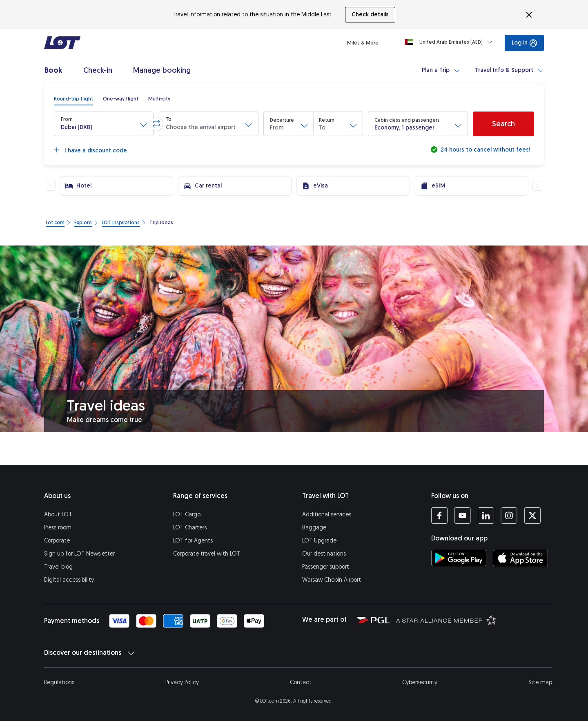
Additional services (327, 515)
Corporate (57, 541)
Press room (58, 528)
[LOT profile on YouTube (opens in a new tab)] (462, 516)
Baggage (314, 528)
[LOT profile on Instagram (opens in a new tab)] (509, 516)
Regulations (59, 682)
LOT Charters (190, 528)
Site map (540, 682)
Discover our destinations (89, 653)
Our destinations (324, 554)
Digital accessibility (69, 580)
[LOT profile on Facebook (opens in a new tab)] (439, 516)
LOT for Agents (193, 541)
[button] (104, 124)
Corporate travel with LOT (207, 554)
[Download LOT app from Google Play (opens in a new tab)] (459, 558)
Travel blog (58, 567)
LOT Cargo (187, 515)
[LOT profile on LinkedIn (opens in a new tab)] (486, 516)
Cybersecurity (420, 682)
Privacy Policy (182, 682)
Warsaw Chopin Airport (332, 580)
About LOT (58, 515)
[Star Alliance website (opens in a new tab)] (446, 620)
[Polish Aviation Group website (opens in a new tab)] (373, 620)
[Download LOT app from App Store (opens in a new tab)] (520, 558)
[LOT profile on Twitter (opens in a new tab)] (532, 516)
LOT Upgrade (319, 541)
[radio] (73, 99)
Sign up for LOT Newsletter (79, 554)
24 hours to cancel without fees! (484, 150)
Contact (301, 682)
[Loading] (450, 42)
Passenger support (326, 567)
